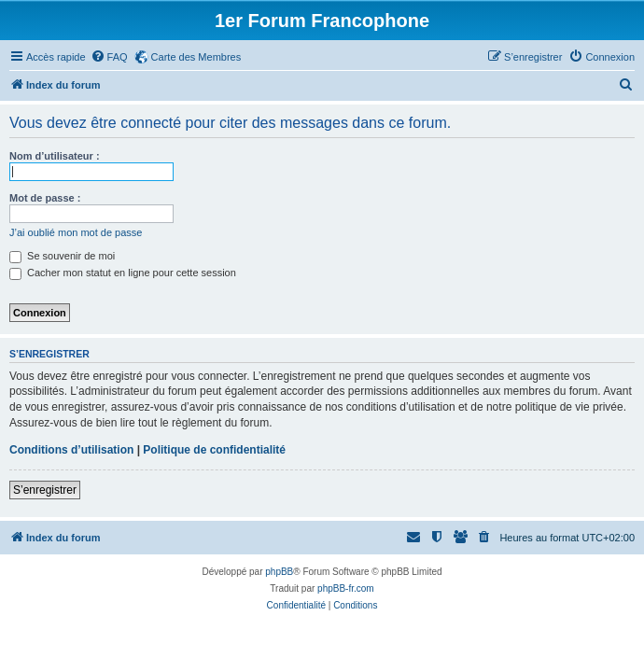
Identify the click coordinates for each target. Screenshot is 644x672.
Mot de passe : (45, 198)
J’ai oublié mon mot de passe (76, 232)
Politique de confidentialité (214, 450)
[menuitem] (109, 57)
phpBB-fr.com (346, 588)
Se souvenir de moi (62, 256)
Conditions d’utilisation (71, 450)
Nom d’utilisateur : (55, 156)
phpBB (279, 572)
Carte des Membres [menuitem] (196, 57)
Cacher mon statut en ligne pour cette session (123, 273)
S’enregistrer (45, 490)
